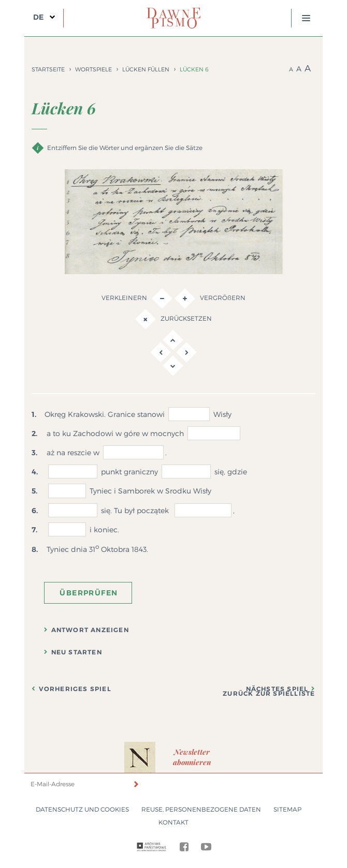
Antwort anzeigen (90, 630)
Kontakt (173, 822)
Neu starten (77, 652)
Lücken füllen (146, 69)
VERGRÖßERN (210, 298)
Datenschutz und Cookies (82, 809)
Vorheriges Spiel (75, 689)
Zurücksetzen (173, 319)
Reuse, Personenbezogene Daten (201, 809)
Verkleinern (137, 298)
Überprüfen (89, 593)
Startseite (48, 69)
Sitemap (287, 809)
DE (38, 17)
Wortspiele (93, 69)
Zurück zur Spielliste (269, 694)
